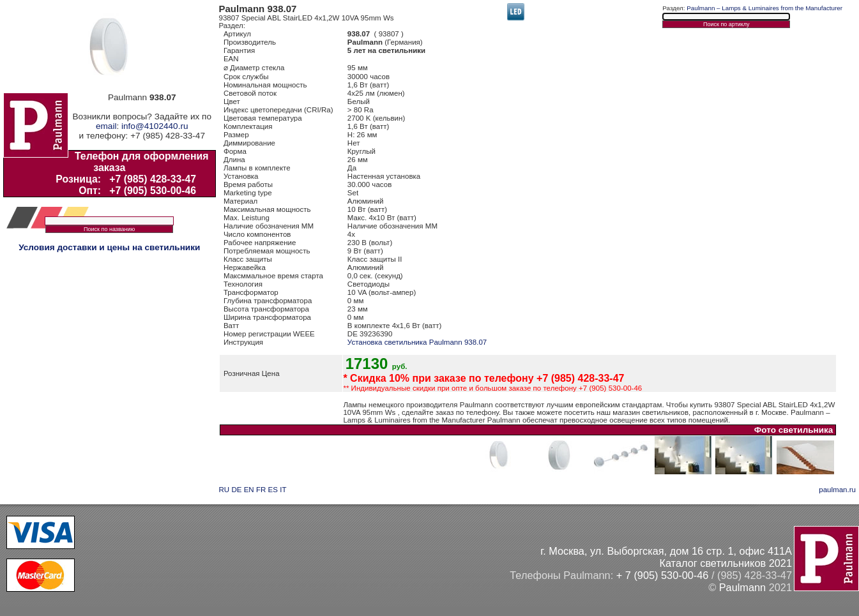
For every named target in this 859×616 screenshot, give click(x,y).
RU (224, 490)
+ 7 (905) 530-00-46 (663, 575)
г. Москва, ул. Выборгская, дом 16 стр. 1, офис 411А (666, 551)
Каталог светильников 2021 (726, 563)
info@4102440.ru (155, 126)
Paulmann (742, 587)
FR (261, 490)
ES (273, 490)
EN (249, 490)
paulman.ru (837, 490)
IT (283, 490)
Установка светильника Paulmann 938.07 (417, 342)
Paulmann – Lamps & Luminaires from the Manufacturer (764, 8)
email (106, 126)
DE (236, 490)
